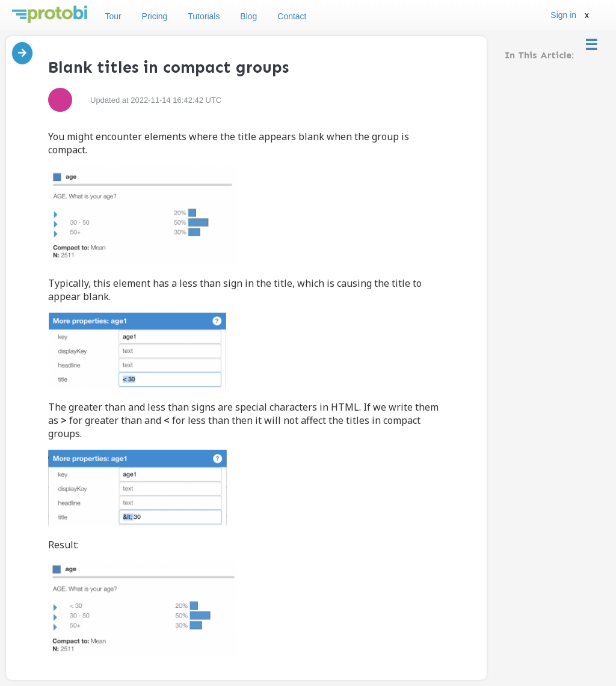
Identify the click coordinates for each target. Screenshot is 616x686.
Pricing (155, 16)
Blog (248, 16)
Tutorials (204, 16)
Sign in (563, 15)
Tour (113, 16)
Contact (292, 16)
